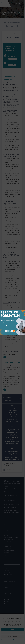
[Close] (24, 309)
